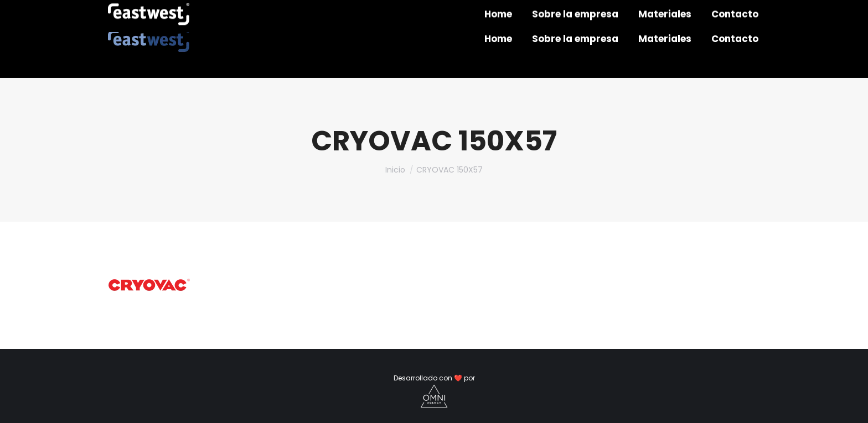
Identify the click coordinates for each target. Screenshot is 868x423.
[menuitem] (498, 39)
